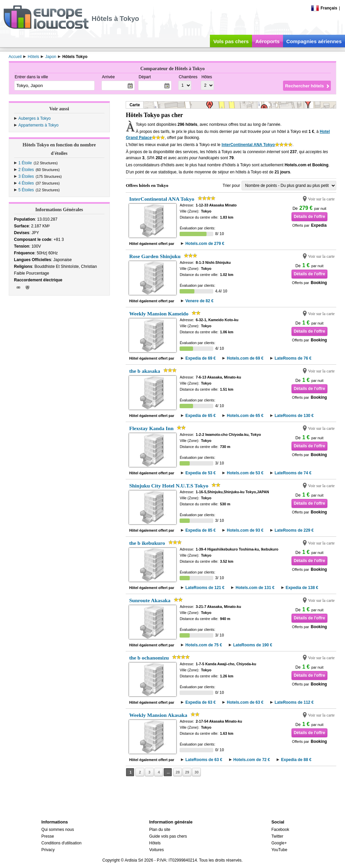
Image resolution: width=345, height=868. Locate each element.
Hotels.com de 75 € (204, 645)
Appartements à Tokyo (39, 125)
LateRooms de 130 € (294, 416)
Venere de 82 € (199, 301)
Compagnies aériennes (314, 41)
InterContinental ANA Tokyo (248, 145)
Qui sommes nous (58, 830)
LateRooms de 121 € (205, 588)
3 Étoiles (26, 176)
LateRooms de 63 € (204, 760)
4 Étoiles (26, 183)
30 (196, 772)
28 (178, 772)
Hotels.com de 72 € (252, 760)
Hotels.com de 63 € (245, 702)
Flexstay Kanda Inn (151, 428)
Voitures (156, 850)
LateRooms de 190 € (253, 645)
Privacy (48, 850)
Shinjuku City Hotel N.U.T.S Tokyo (169, 486)
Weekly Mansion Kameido (159, 314)
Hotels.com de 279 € (205, 244)
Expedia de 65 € (200, 416)
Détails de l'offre (309, 217)
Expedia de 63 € (200, 702)
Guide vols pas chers (168, 836)
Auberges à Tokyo (35, 118)
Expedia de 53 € (200, 473)
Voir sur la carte (321, 199)
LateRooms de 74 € (293, 473)
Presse (48, 836)
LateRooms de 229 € (294, 530)
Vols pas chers (231, 41)
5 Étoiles (26, 190)
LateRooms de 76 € (293, 358)
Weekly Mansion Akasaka (158, 715)
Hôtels (155, 843)
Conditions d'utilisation (61, 843)
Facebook (280, 830)
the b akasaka (145, 371)
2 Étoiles (26, 170)
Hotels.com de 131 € (255, 588)
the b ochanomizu (149, 658)
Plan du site (160, 830)
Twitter (277, 836)
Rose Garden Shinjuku (155, 256)
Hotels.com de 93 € (245, 530)
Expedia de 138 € (302, 588)
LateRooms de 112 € (294, 702)
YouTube (279, 850)
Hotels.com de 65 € (245, 416)
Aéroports (268, 41)
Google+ (279, 843)
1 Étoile (25, 163)
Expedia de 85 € (200, 530)
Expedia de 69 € (200, 358)
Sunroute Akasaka (150, 600)
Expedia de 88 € (296, 760)
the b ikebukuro (147, 543)
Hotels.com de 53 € (245, 473)
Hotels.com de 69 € (245, 358)
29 (187, 772)
